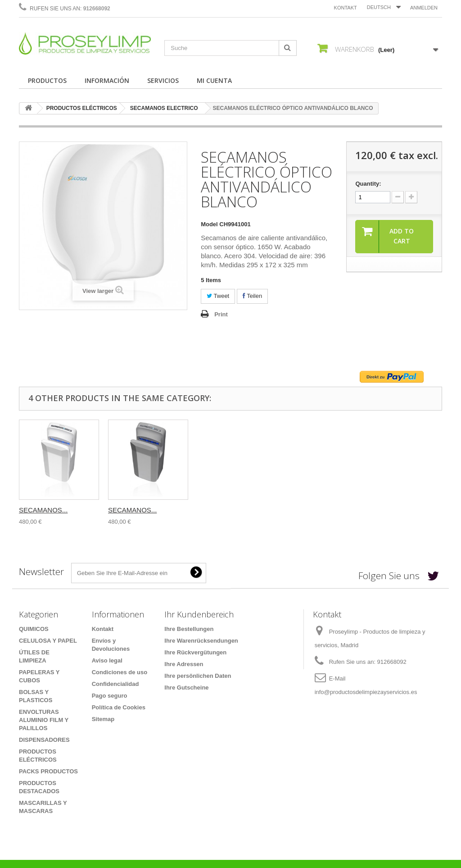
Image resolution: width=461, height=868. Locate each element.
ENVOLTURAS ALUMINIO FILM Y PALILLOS (44, 720)
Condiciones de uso (120, 672)
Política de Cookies (119, 707)
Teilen (252, 296)
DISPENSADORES (44, 740)
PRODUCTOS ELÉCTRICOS (82, 108)
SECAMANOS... (43, 510)
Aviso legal (107, 660)
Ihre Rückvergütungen (195, 652)
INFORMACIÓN (107, 80)
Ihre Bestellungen (189, 629)
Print (221, 314)
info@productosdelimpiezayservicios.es (366, 692)
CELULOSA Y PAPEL (48, 641)
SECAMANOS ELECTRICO (164, 108)
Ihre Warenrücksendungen (201, 641)
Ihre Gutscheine (186, 688)
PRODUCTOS (47, 80)
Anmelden (424, 8)
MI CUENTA (214, 80)
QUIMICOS (34, 629)
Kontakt (346, 8)
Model (209, 224)
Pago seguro (110, 696)
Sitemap (103, 719)
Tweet (218, 296)
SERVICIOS (163, 80)
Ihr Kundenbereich (199, 614)
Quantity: (368, 184)
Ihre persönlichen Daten (198, 676)
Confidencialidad (115, 684)
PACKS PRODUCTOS (48, 771)
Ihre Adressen (184, 664)
